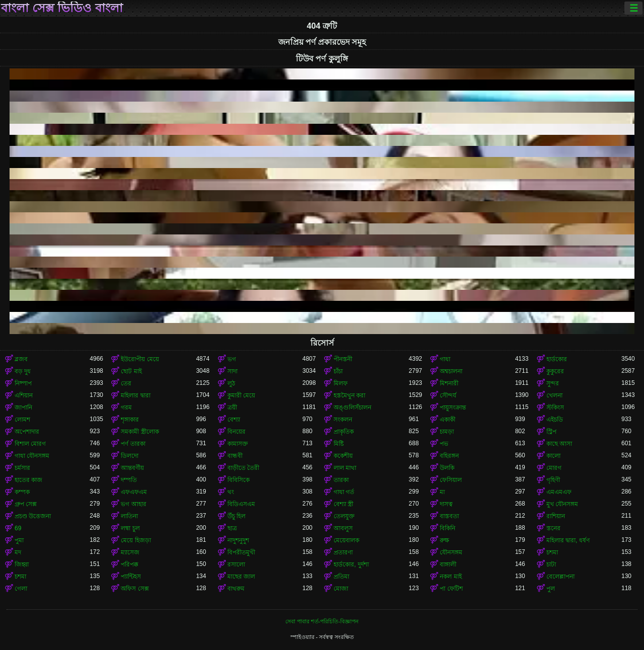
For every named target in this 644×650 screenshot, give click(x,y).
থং (231, 492)
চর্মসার (22, 468)
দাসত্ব (446, 504)
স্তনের (553, 528)
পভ (444, 444)
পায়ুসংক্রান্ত (453, 408)
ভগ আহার (133, 504)
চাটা (551, 564)
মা (442, 492)
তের (126, 383)
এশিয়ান (24, 395)
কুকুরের (555, 371)
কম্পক (22, 492)
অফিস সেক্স (135, 589)
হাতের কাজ (28, 480)
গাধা (445, 359)
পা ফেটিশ (451, 589)
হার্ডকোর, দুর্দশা (351, 564)
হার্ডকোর (557, 359)
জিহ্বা (22, 564)
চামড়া (447, 432)
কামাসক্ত (238, 444)
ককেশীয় (343, 456)
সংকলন (343, 420)
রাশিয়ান (556, 516)
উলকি (447, 468)
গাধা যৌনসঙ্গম (32, 456)
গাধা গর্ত (344, 492)
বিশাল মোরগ (30, 444)
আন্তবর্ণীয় (132, 468)
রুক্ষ (445, 540)
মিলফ (341, 383)
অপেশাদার (27, 432)
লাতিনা (129, 516)
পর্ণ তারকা (133, 444)
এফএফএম (134, 492)
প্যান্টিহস (131, 577)
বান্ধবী (235, 456)
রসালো (236, 564)
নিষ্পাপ (23, 383)
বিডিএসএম (241, 504)
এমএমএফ (559, 492)
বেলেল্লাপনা (560, 577)
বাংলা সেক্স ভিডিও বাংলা (62, 8)
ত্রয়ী (232, 408)
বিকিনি (448, 528)
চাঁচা (338, 371)
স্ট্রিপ (551, 432)
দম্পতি (129, 480)
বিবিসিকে (238, 480)
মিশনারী (449, 383)
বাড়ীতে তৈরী (243, 468)
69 (18, 528)
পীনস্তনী (343, 359)
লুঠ (231, 383)
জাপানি (23, 408)
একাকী (448, 420)
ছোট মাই (131, 371)
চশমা (552, 552)
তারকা (341, 480)
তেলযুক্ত (344, 516)
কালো (553, 456)
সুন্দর (553, 383)
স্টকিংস (555, 408)
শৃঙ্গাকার (130, 420)
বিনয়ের (236, 432)
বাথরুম (236, 589)
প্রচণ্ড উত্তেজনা (33, 516)
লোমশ (22, 420)
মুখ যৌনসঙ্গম (562, 504)
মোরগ (554, 468)
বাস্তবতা (449, 516)
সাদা (232, 371)
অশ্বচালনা (451, 371)
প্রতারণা (343, 552)
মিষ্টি (339, 444)
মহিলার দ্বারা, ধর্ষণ (568, 540)
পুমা (19, 540)
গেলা (21, 589)
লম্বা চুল (130, 528)
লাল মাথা (345, 468)
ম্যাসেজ (130, 552)
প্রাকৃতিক (344, 432)
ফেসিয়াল (451, 480)
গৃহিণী (553, 480)
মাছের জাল (241, 577)
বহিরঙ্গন (449, 456)
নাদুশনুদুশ (238, 540)
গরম (126, 408)
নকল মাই (451, 577)
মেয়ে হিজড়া (136, 540)
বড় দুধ (23, 371)
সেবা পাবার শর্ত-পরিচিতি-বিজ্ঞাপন (322, 621)
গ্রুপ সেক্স (26, 504)
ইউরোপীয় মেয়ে (140, 359)
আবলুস (343, 528)
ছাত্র (232, 528)
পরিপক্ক (130, 564)
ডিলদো (130, 456)
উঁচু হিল (236, 516)
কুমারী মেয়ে (241, 395)
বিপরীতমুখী (241, 552)
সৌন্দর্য (448, 395)
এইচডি (555, 420)
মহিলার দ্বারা (135, 395)
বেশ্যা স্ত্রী (343, 504)
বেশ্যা (234, 420)
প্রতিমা (341, 577)
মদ (18, 552)
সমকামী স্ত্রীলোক (140, 432)
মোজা (341, 589)
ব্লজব (21, 359)
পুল (551, 589)
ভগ (232, 359)
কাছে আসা (559, 444)
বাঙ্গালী (448, 564)
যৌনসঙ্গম (451, 552)
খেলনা (554, 395)
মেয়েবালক (346, 540)
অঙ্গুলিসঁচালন (352, 408)
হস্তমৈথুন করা (349, 395)
